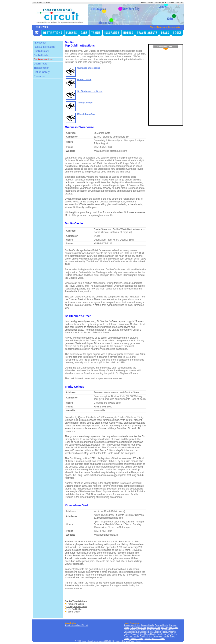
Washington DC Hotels (155, 639)
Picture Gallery (42, 72)
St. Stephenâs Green (90, 91)
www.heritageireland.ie (106, 535)
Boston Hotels (148, 625)
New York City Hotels (146, 630)
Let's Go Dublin (74, 609)
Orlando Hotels (130, 632)
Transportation (42, 68)
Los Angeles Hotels (170, 628)
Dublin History (41, 51)
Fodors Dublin (73, 612)
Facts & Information (44, 47)
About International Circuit (76, 625)
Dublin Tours (40, 64)
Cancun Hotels (162, 625)
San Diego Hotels (165, 634)
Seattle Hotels (146, 636)
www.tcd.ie (99, 410)
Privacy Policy (128, 641)
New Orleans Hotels (165, 630)
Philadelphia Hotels (159, 632)
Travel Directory (158, 27)
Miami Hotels (130, 630)
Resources (40, 76)
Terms (138, 641)
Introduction (40, 43)
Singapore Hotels (161, 636)
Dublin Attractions (43, 59)
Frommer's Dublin (75, 604)
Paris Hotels (144, 632)
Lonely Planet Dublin (77, 606)
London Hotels (154, 628)
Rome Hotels (150, 634)
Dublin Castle (84, 79)
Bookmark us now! (42, 3)
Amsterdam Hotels (132, 625)
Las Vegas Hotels (138, 628)
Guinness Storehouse (89, 68)
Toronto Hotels (137, 639)
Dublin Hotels (41, 55)
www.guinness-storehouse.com (110, 151)
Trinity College (85, 103)
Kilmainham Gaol (86, 114)
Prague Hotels (137, 634)
